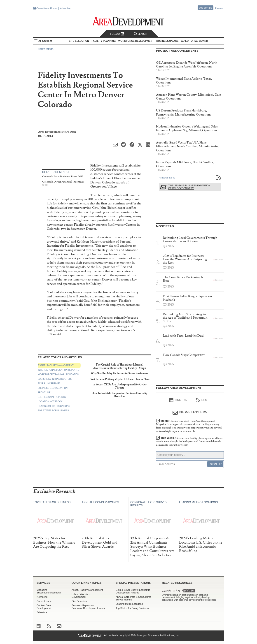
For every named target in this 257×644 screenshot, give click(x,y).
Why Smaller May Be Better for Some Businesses (120, 374)
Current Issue (44, 601)
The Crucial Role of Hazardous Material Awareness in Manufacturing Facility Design (120, 366)
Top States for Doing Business (132, 608)
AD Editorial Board (195, 41)
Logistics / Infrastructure (55, 379)
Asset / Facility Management (56, 365)
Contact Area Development (44, 607)
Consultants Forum (47, 8)
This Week (189, 441)
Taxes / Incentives (49, 383)
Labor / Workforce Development (81, 595)
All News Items (167, 178)
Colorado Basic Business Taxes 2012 (63, 177)
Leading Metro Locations (54, 406)
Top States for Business (53, 411)
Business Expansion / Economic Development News (88, 607)
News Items (46, 49)
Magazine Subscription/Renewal (49, 591)
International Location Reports (58, 370)
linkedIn (178, 400)
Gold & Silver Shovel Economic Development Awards (133, 591)
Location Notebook (50, 402)
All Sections (45, 41)
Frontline (44, 393)
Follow (117, 34)
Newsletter (42, 597)
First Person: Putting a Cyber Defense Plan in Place (119, 379)
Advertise (65, 8)
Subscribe (206, 8)
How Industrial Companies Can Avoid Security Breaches (120, 395)
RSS (202, 400)
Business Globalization (53, 388)
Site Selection (79, 601)
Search (140, 34)
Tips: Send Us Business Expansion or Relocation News (189, 187)
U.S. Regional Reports (52, 397)
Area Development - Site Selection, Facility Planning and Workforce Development (129, 21)
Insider (189, 426)
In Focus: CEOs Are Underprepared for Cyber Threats (120, 386)
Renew (219, 8)
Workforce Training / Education (58, 374)
